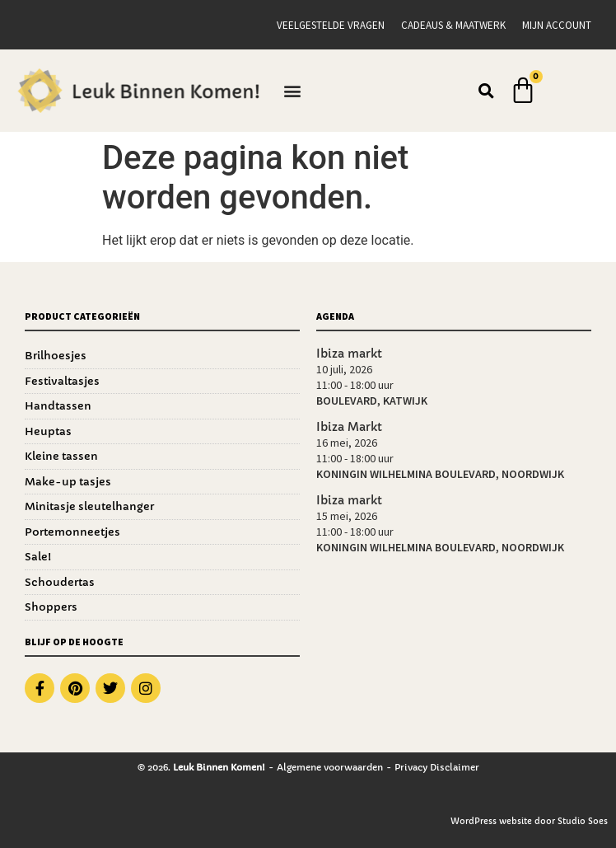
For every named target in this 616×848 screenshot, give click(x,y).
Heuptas (48, 431)
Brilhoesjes (56, 356)
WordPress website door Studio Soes (529, 821)
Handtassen (58, 406)
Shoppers (51, 607)
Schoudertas (60, 582)
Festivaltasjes (62, 381)
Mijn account (557, 25)
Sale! (38, 557)
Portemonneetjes (72, 532)
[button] (293, 91)
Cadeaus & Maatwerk (453, 25)
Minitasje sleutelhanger (89, 506)
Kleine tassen (61, 456)
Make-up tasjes (68, 482)
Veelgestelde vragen (331, 25)
